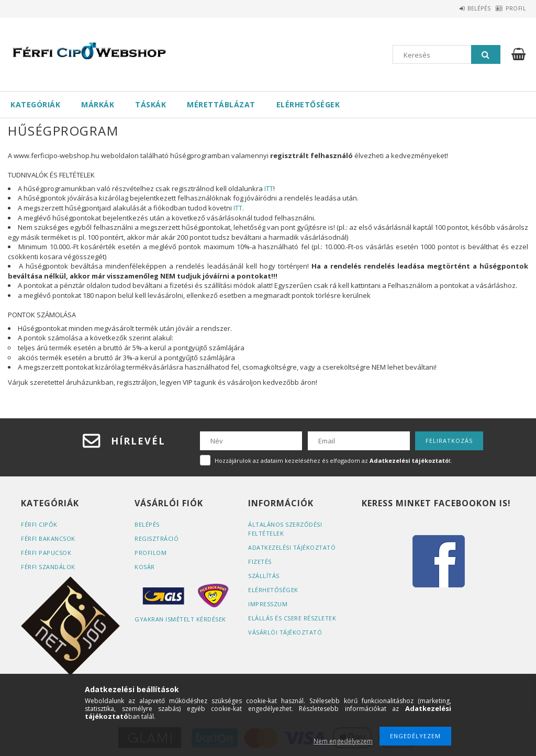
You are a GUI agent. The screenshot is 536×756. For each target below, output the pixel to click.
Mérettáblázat (221, 104)
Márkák (98, 104)
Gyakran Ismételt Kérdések (180, 619)
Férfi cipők (39, 524)
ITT (269, 188)
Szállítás (264, 576)
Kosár (145, 567)
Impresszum (268, 604)
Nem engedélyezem (343, 741)
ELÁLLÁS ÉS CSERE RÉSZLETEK (292, 618)
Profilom (150, 553)
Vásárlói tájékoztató (285, 632)
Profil (510, 8)
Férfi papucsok (46, 553)
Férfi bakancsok (48, 538)
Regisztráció (157, 538)
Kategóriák (35, 104)
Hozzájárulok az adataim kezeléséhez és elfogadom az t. (333, 460)
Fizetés (260, 562)
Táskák (150, 104)
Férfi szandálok (48, 567)
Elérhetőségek (308, 104)
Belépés (463, 8)
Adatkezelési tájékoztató (292, 547)
